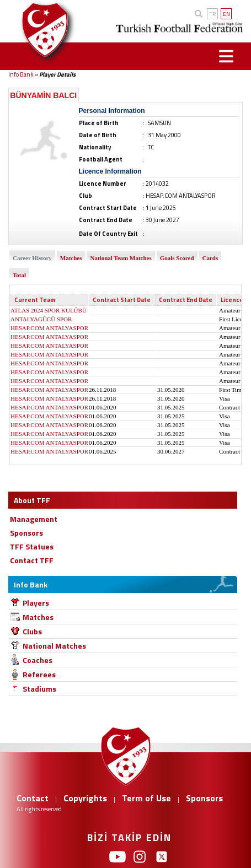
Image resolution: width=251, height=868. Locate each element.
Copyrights (85, 798)
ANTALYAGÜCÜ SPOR (41, 319)
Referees (39, 674)
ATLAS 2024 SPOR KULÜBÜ (49, 310)
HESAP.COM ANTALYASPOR (49, 328)
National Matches (54, 646)
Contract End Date (186, 300)
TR (213, 14)
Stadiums (39, 689)
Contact (33, 798)
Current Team (35, 300)
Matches (38, 617)
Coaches (38, 660)
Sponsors (204, 798)
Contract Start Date (122, 300)
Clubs (32, 631)
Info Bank (21, 74)
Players (36, 603)
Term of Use (146, 798)
